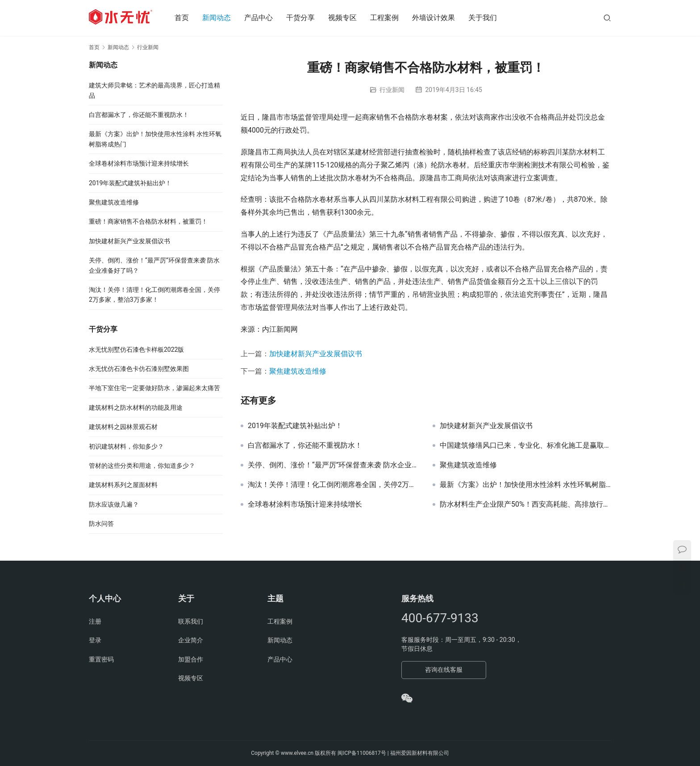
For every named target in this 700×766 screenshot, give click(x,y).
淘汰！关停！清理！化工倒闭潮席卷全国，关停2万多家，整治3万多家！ (333, 485)
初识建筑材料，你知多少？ (126, 446)
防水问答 (101, 524)
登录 (95, 640)
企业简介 (191, 640)
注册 (95, 621)
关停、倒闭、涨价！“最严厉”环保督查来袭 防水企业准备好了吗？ (333, 465)
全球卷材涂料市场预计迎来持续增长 (305, 504)
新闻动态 (220, 18)
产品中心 (262, 18)
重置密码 (101, 659)
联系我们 (191, 621)
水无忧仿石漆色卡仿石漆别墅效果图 (139, 369)
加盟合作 (191, 659)
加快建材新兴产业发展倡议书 (316, 354)
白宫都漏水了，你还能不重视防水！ (305, 445)
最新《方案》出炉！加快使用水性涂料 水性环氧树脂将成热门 (525, 485)
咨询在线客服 (444, 670)
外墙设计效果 (437, 18)
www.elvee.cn (297, 753)
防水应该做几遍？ (114, 504)
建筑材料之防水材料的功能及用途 (136, 408)
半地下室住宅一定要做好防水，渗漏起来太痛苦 (154, 388)
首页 (185, 18)
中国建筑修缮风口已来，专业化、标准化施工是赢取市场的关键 (525, 445)
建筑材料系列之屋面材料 (123, 485)
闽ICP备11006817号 (362, 753)
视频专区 (346, 18)
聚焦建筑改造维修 (298, 371)
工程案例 (387, 18)
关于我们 (486, 18)
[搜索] (607, 18)
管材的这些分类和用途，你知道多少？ (142, 466)
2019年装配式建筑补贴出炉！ (295, 426)
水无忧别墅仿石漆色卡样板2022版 (136, 350)
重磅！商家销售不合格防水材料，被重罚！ (148, 221)
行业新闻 (392, 90)
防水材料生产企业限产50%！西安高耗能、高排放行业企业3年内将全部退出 (525, 504)
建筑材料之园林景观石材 (123, 427)
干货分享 (304, 18)
